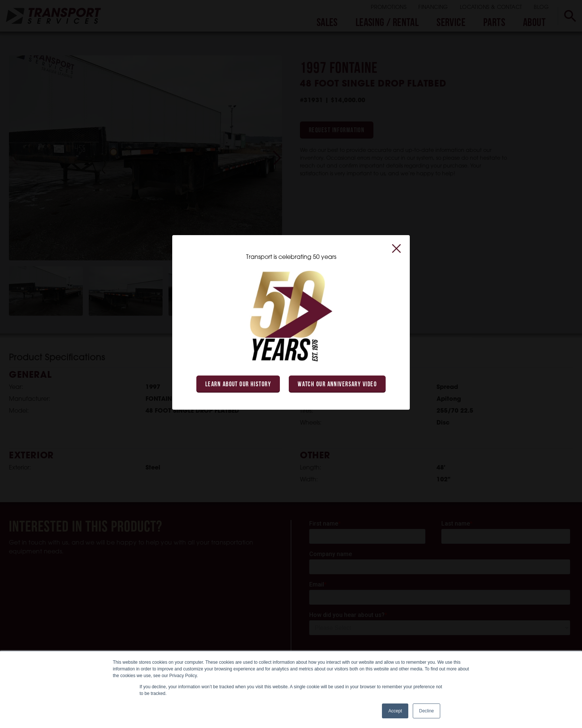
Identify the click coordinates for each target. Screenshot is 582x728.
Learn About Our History (238, 385)
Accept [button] (395, 711)
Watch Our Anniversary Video (337, 385)
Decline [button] (426, 711)
